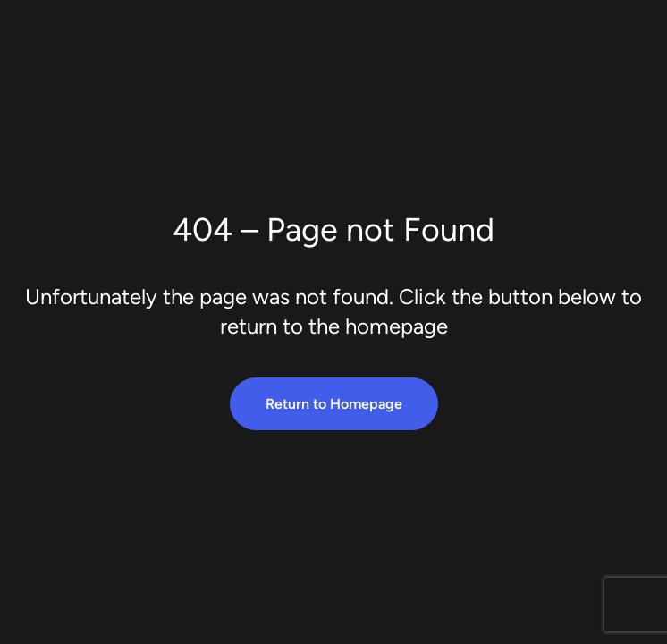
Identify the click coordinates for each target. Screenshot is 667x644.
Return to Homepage (334, 404)
